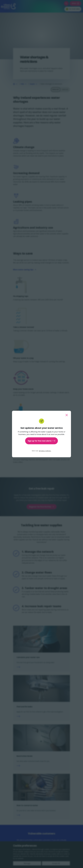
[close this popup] (67, 415)
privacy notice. (45, 451)
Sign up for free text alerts (41, 441)
